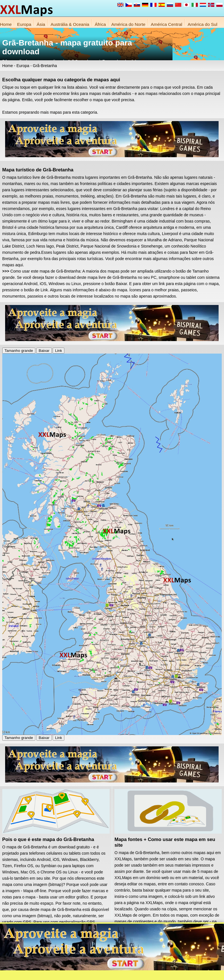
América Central (167, 24)
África (100, 24)
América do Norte (128, 24)
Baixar (44, 351)
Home (6, 24)
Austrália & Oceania (70, 24)
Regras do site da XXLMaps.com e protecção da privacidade (139, 974)
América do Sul (202, 24)
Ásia (41, 24)
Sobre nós (83, 974)
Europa (24, 24)
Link (58, 351)
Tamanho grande (19, 351)
